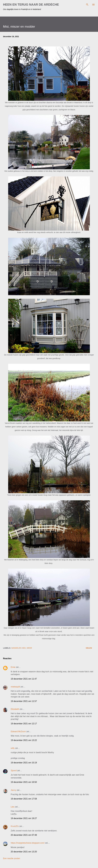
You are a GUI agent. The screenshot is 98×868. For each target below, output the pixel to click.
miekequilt (15, 687)
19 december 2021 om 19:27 (24, 818)
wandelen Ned (19, 648)
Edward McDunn (18, 731)
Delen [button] (89, 648)
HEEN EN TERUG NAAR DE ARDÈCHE (31, 5)
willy (13, 748)
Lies (13, 807)
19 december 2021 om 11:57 (24, 701)
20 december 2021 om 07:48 (24, 835)
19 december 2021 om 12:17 (24, 724)
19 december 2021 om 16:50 (24, 782)
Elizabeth (15, 709)
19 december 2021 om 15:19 (24, 763)
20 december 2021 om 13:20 (24, 852)
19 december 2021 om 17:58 (24, 799)
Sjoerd (14, 771)
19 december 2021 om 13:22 (24, 740)
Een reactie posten (12, 858)
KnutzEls (15, 826)
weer (29, 648)
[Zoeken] (87, 5)
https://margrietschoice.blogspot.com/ (28, 843)
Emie (13, 667)
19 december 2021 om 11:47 (24, 679)
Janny (13, 790)
